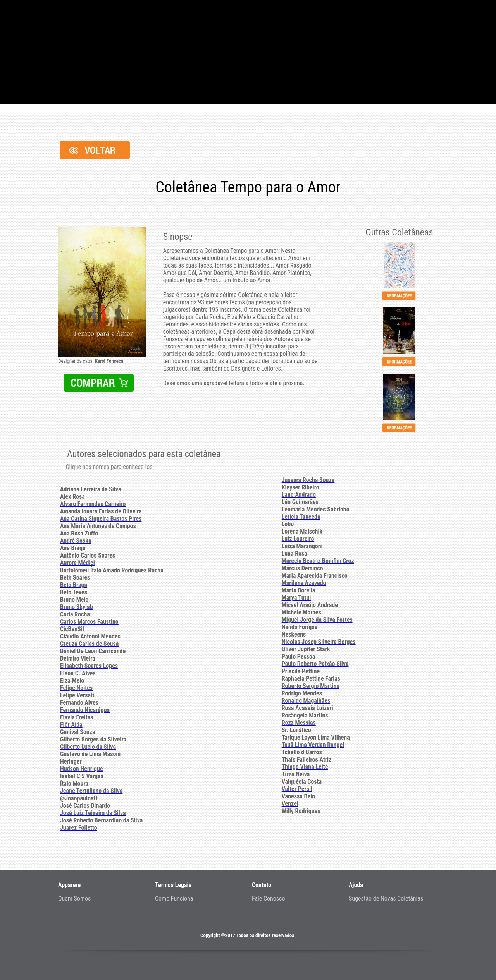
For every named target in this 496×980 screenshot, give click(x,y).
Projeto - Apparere (248, 52)
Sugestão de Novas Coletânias (386, 898)
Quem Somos (74, 898)
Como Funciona (174, 898)
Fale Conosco (269, 898)
